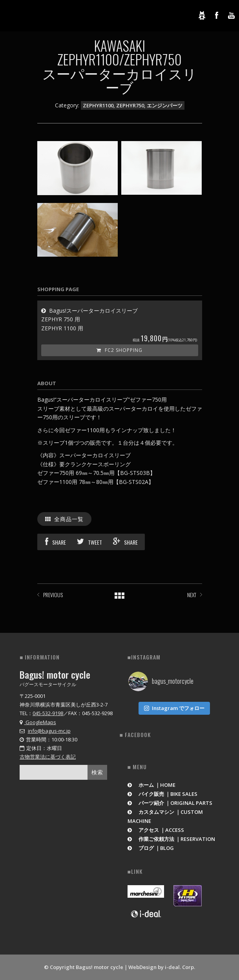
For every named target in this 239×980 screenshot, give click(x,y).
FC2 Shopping (119, 350)
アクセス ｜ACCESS (156, 830)
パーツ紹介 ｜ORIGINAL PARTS (170, 803)
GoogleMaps (38, 722)
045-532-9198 (48, 713)
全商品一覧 (65, 519)
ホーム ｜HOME (152, 785)
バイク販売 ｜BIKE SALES (163, 794)
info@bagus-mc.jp (49, 731)
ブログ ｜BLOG (151, 848)
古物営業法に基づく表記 (48, 757)
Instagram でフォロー (174, 708)
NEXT (192, 595)
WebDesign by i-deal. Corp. (162, 967)
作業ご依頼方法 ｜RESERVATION (171, 839)
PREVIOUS (53, 595)
